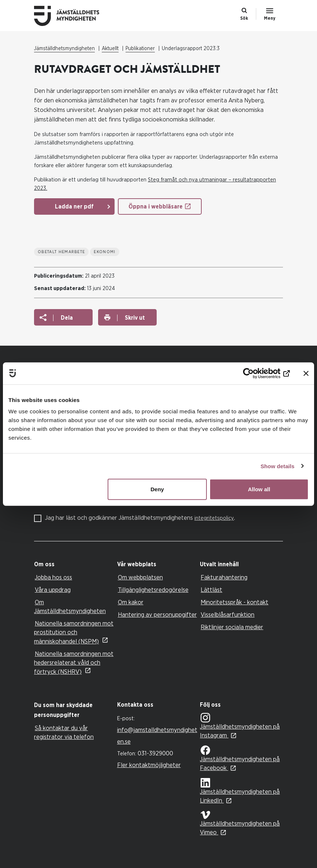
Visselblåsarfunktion (228, 615)
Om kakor (131, 602)
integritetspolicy (214, 518)
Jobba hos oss (53, 577)
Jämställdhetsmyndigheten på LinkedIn (240, 791)
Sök (244, 18)
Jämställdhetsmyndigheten (64, 49)
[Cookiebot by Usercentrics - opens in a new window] (258, 373)
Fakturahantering (224, 577)
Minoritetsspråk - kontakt (234, 602)
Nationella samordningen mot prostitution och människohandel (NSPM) (74, 632)
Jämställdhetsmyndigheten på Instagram (240, 726)
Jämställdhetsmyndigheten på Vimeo (240, 823)
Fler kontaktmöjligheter (149, 765)
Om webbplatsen (140, 577)
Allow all (259, 489)
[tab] (74, 565)
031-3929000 (155, 753)
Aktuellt (110, 49)
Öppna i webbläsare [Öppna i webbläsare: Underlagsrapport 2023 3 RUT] (156, 207)
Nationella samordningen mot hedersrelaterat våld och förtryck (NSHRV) (74, 663)
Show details (278, 466)
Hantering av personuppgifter (157, 615)
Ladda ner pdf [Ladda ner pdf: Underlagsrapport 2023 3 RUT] (74, 207)
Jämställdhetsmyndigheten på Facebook (240, 758)
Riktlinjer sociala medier (232, 627)
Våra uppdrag (53, 590)
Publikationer (140, 49)
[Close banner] (306, 373)
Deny (157, 489)
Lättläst (211, 590)
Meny (270, 18)
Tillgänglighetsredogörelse (153, 590)
